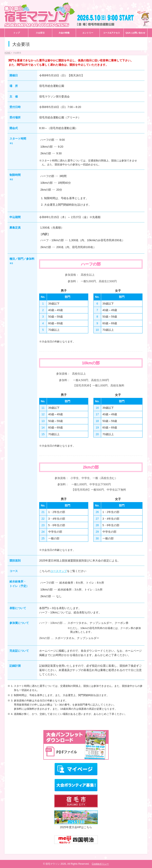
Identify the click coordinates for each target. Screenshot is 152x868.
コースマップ (59, 571)
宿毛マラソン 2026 (56, 864)
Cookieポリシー (100, 864)
